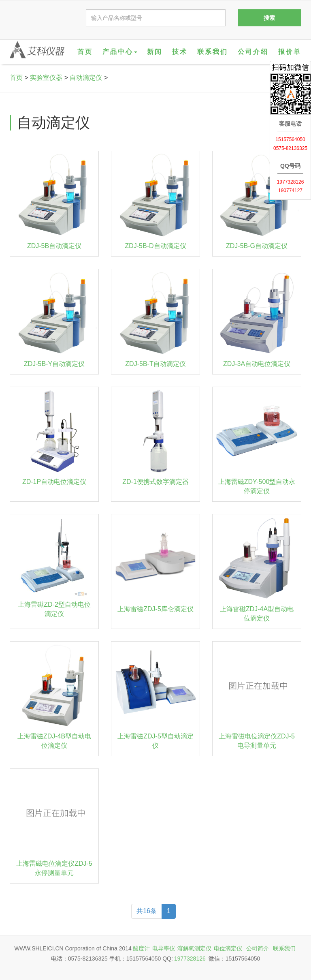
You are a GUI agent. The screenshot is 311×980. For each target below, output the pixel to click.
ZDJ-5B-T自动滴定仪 (155, 364)
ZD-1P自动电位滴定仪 (54, 482)
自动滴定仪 (86, 78)
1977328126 (190, 959)
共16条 (147, 911)
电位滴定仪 (228, 948)
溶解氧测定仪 (194, 948)
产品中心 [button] (120, 52)
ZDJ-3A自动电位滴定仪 (257, 364)
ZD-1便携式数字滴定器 (155, 482)
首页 (85, 52)
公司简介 (258, 948)
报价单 (290, 52)
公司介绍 (253, 52)
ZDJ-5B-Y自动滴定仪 (54, 364)
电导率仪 (164, 948)
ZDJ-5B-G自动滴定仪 (257, 246)
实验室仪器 (46, 78)
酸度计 (141, 948)
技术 (180, 52)
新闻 (155, 52)
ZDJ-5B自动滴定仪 (54, 246)
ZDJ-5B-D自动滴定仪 (155, 246)
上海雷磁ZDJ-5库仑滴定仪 (155, 609)
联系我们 (213, 52)
